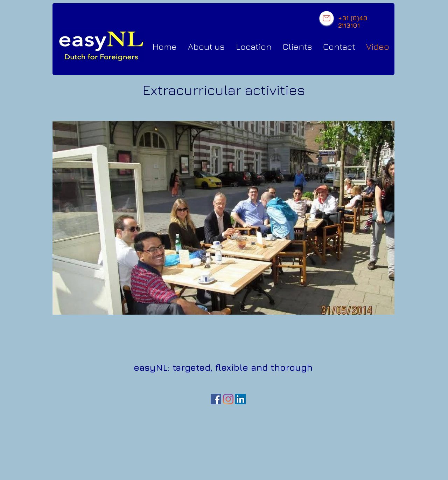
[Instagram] (228, 399)
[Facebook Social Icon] (216, 399)
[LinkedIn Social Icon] (240, 399)
